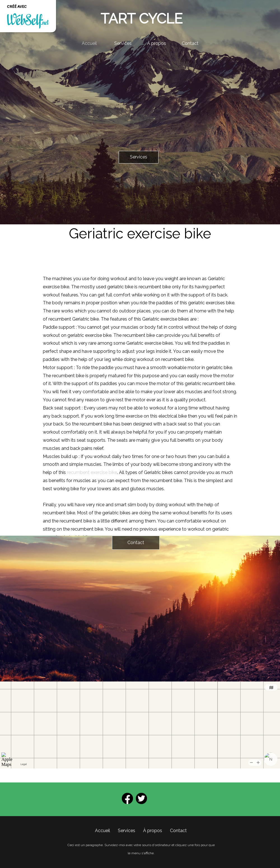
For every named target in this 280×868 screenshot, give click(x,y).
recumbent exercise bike (92, 472)
